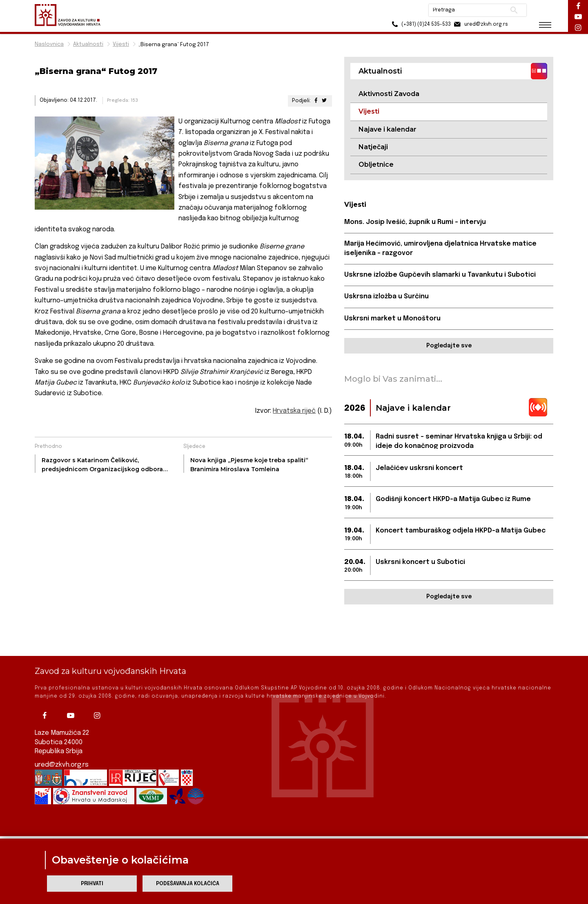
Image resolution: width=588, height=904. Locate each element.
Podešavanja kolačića (188, 884)
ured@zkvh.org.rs (62, 741)
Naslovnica (49, 44)
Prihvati (92, 884)
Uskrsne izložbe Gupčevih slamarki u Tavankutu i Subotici (440, 275)
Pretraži (511, 10)
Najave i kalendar (388, 129)
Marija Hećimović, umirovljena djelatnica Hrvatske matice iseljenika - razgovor (440, 248)
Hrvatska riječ (294, 411)
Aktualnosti (88, 44)
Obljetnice (376, 164)
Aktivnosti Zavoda (389, 94)
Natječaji (373, 147)
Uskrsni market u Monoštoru (392, 319)
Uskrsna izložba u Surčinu (386, 296)
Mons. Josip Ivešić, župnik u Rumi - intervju (415, 222)
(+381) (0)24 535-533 (417, 24)
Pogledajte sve (449, 346)
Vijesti (121, 44)
